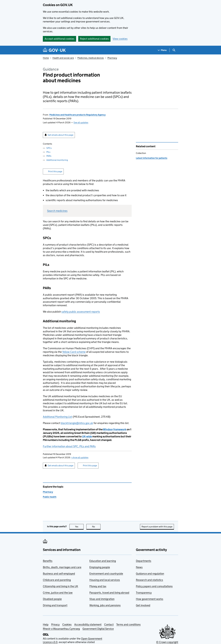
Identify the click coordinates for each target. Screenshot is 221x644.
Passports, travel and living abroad (109, 593)
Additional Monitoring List (58, 417)
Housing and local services (105, 580)
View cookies (120, 39)
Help (46, 624)
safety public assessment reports (81, 312)
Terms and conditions (128, 624)
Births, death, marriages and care (62, 567)
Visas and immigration (102, 599)
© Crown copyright (167, 642)
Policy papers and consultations (154, 586)
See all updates (81, 122)
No (96, 527)
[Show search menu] (174, 50)
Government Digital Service (98, 629)
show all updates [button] (79, 457)
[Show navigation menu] (162, 50)
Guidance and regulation (150, 574)
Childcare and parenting (57, 580)
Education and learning (103, 561)
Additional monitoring (57, 160)
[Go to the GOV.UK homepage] (54, 50)
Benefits (48, 561)
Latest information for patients (152, 158)
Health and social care (63, 58)
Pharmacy (112, 58)
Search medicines (57, 211)
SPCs (49, 148)
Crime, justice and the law (58, 593)
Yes (79, 527)
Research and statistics (149, 580)
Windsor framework (115, 429)
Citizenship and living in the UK (60, 586)
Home (46, 58)
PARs (49, 156)
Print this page (55, 171)
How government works (150, 599)
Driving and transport (55, 605)
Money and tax (98, 586)
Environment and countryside (106, 574)
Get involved (143, 605)
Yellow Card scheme (74, 352)
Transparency (144, 593)
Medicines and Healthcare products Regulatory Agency (77, 115)
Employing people (100, 567)
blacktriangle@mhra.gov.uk (77, 423)
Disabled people (52, 599)
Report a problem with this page (157, 527)
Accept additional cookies (59, 39)
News (139, 567)
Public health (50, 497)
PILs (48, 152)
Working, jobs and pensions (105, 605)
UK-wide (87, 436)
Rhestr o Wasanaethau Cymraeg (61, 629)
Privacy (55, 624)
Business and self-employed (59, 574)
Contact (109, 624)
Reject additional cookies (94, 39)
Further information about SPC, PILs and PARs (69, 446)
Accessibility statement (88, 624)
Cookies (67, 624)
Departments (144, 561)
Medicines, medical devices (91, 58)
